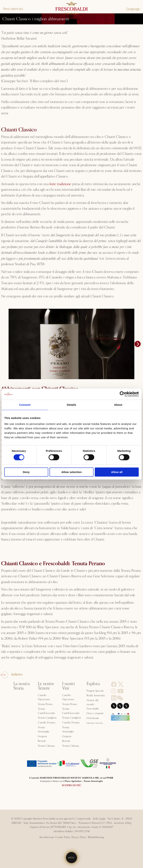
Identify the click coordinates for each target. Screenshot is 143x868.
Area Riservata (47, 837)
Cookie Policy (63, 837)
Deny (26, 472)
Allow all (117, 472)
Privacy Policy (79, 837)
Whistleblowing (96, 837)
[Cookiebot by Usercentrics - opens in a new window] (122, 394)
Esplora (93, 684)
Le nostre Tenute (46, 686)
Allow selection (71, 472)
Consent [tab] (25, 405)
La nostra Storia (22, 686)
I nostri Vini (68, 686)
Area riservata (13, 9)
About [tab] (118, 405)
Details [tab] (71, 405)
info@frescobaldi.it (63, 831)
